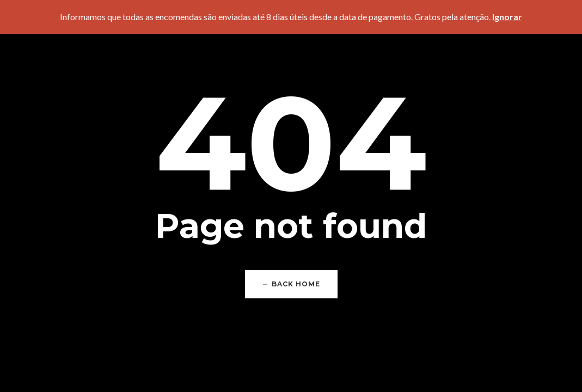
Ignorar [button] (507, 17)
